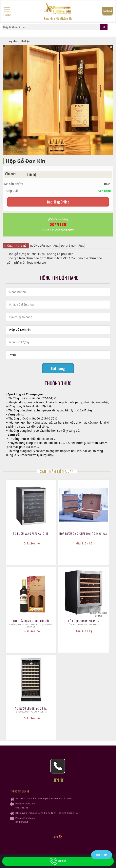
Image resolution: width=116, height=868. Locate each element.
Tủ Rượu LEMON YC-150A (83, 621)
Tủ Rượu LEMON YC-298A (31, 708)
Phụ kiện (25, 41)
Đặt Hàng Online (58, 202)
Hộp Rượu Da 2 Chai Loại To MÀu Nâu (83, 534)
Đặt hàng (58, 368)
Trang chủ (11, 41)
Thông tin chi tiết (16, 246)
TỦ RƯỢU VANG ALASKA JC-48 (31, 534)
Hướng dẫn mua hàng (44, 246)
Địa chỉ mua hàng (72, 246)
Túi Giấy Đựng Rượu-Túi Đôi (31, 621)
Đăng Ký (108, 11)
